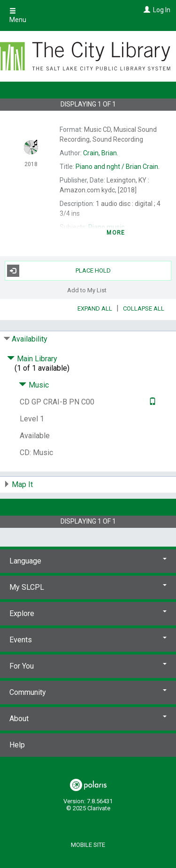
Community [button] (88, 692)
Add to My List (87, 290)
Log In (162, 10)
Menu (18, 15)
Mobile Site (88, 845)
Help (17, 745)
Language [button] (88, 561)
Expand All (95, 308)
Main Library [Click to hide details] (32, 359)
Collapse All (144, 308)
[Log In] (146, 10)
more (116, 233)
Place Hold (59, 271)
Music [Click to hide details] (34, 385)
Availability (30, 339)
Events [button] (88, 640)
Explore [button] (88, 613)
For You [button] (88, 666)
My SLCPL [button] (88, 587)
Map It (22, 484)
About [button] (88, 719)
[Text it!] (151, 402)
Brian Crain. (118, 167)
